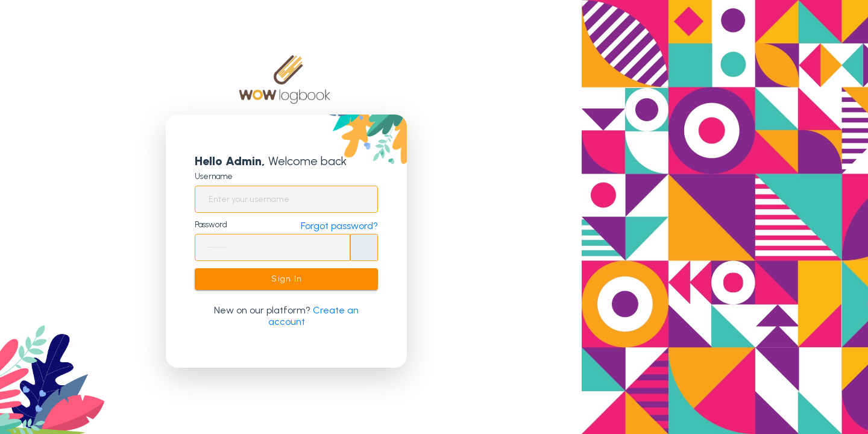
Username (214, 176)
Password (211, 225)
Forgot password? (339, 226)
